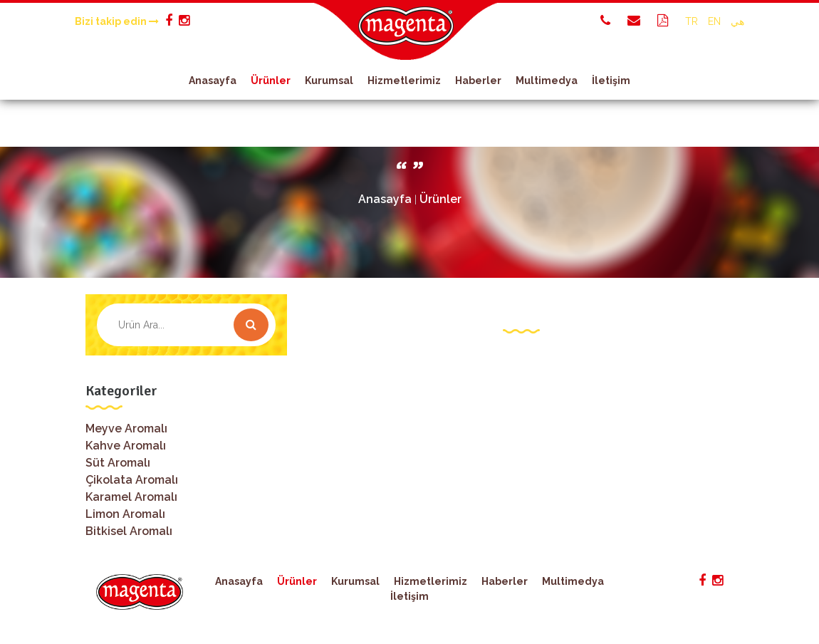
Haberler (478, 80)
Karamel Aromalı (131, 497)
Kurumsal (329, 80)
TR (692, 21)
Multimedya (547, 80)
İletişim (611, 80)
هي (737, 21)
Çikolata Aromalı (132, 480)
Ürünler (271, 80)
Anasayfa (213, 80)
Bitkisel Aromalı (129, 531)
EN (714, 21)
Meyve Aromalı (126, 429)
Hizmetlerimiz (404, 80)
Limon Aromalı (125, 514)
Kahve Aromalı (126, 446)
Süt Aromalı (118, 463)
